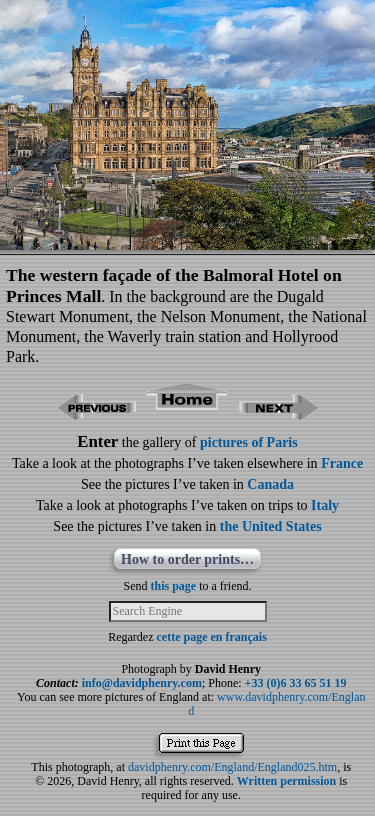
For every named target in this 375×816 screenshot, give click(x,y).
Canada (270, 484)
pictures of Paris (249, 442)
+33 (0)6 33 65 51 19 (296, 683)
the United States (271, 526)
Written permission (286, 781)
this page (174, 586)
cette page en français (212, 637)
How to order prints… (187, 559)
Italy (325, 505)
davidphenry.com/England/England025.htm (232, 767)
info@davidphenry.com (142, 683)
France (342, 463)
